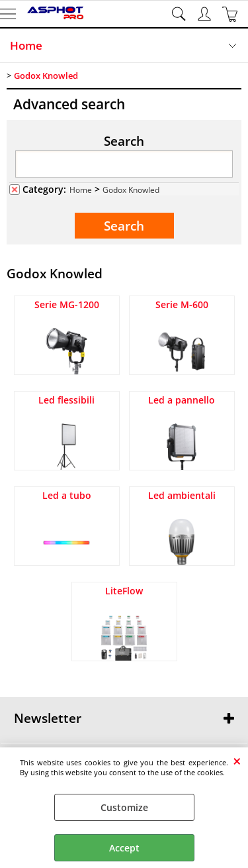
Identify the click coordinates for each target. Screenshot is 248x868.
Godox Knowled (131, 190)
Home (26, 45)
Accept (124, 848)
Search (124, 140)
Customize (124, 807)
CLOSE (237, 761)
